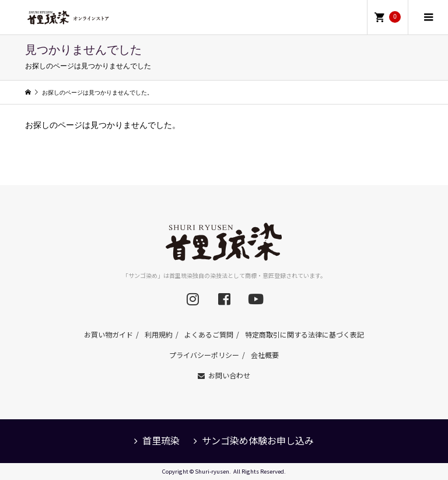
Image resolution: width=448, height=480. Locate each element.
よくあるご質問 (209, 334)
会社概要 (265, 355)
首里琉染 (161, 440)
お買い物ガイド (108, 334)
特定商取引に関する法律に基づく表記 (304, 334)
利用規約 (159, 334)
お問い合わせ (229, 375)
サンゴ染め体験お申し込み (258, 440)
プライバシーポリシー (204, 355)
